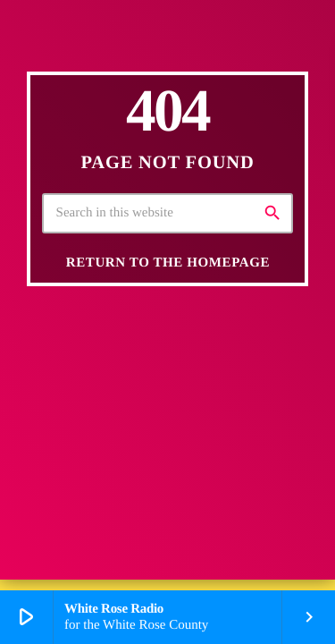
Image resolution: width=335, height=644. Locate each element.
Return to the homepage (168, 263)
